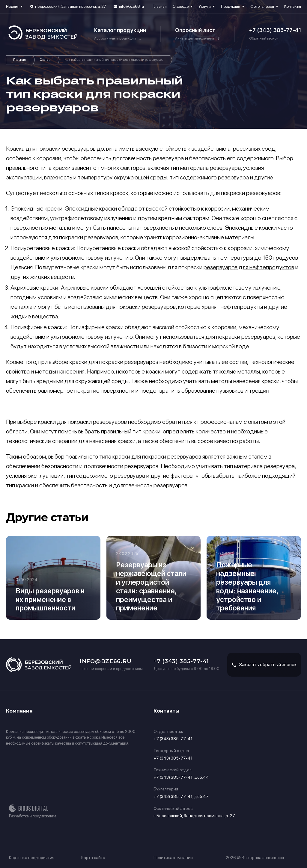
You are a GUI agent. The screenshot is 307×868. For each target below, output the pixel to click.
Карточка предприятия (32, 858)
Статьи (45, 60)
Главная (160, 6)
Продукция (231, 6)
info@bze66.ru (131, 6)
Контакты (293, 6)
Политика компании (173, 858)
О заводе (181, 6)
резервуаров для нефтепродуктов (249, 267)
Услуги (205, 6)
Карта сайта (93, 858)
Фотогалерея (262, 6)
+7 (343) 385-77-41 (275, 30)
